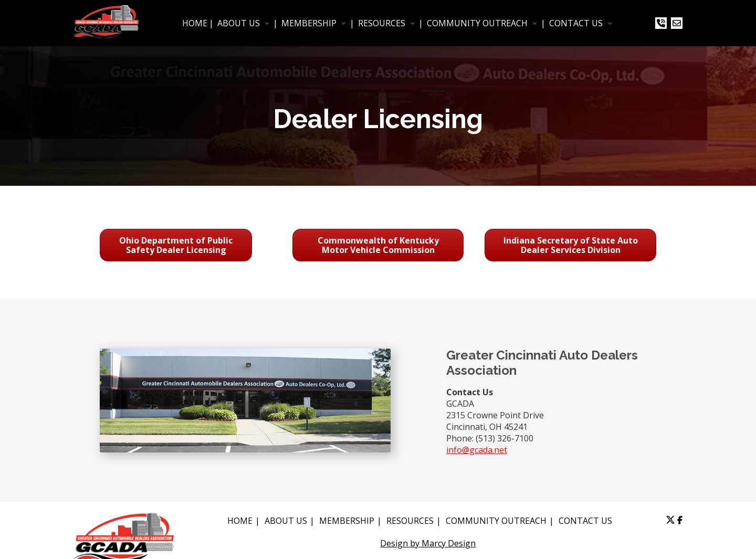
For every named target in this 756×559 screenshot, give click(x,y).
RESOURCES (382, 23)
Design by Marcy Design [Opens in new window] (428, 543)
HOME (195, 23)
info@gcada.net (477, 450)
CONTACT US (576, 23)
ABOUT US (239, 23)
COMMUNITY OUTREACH (477, 23)
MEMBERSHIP (309, 23)
